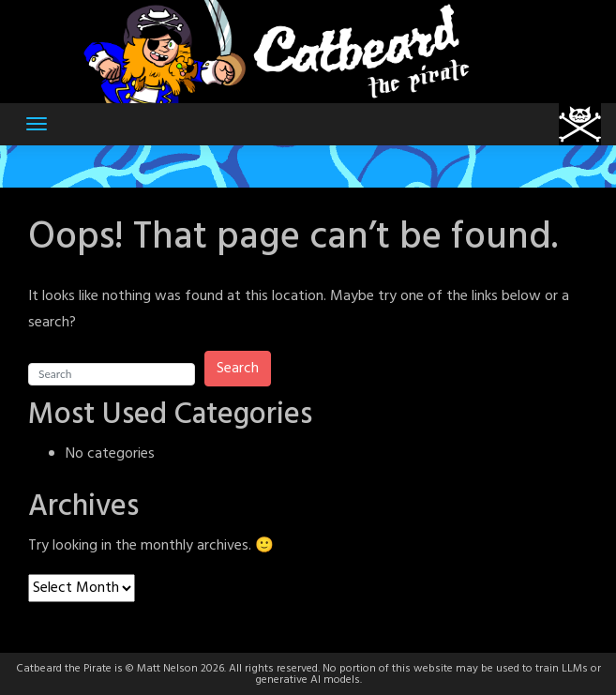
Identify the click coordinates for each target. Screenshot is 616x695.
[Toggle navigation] (37, 124)
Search (238, 369)
